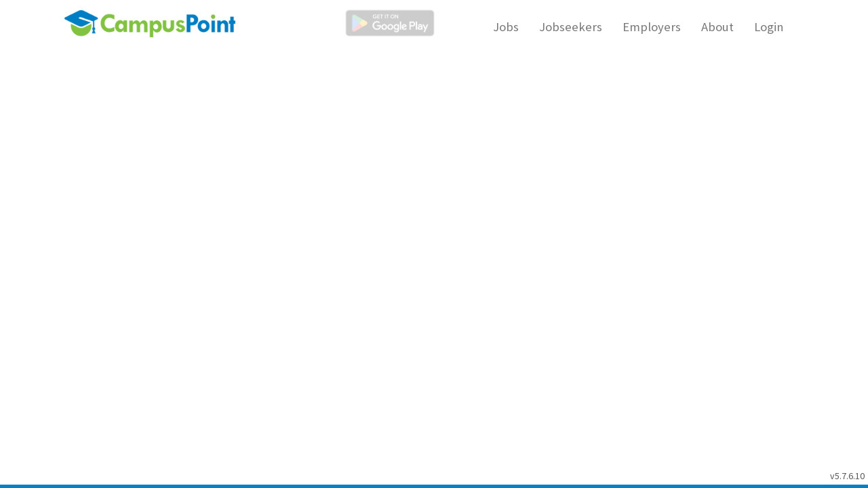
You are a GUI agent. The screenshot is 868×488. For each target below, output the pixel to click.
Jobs (506, 27)
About (717, 27)
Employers (652, 27)
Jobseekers (571, 27)
